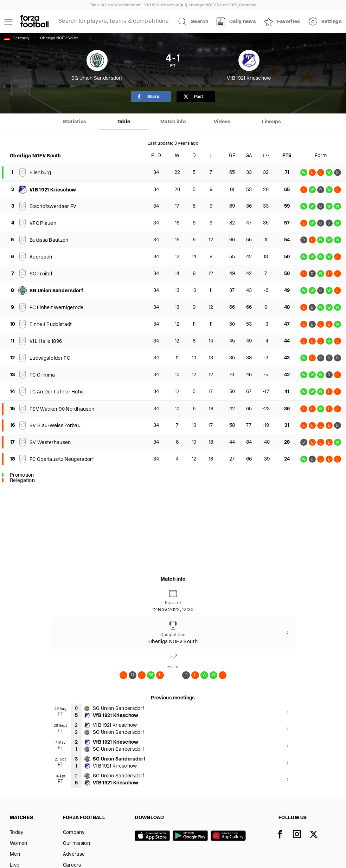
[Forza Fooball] (34, 22)
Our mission (76, 844)
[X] (318, 835)
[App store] (154, 836)
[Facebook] (284, 835)
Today (17, 833)
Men (15, 854)
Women (19, 844)
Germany (17, 38)
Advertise (74, 854)
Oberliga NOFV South (59, 38)
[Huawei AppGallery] (230, 836)
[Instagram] (301, 835)
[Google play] (192, 836)
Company (74, 833)
